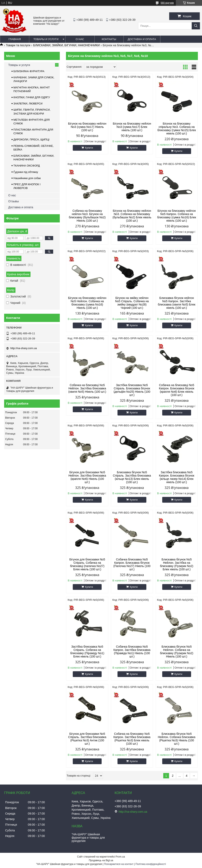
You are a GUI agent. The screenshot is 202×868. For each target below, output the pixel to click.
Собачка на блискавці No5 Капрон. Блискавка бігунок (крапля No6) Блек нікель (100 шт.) (177, 390)
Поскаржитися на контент (119, 864)
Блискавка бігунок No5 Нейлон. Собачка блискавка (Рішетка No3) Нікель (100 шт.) (177, 739)
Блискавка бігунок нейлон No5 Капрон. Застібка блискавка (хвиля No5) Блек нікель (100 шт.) (177, 303)
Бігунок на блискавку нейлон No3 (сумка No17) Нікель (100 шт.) (87, 127)
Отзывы (14, 201)
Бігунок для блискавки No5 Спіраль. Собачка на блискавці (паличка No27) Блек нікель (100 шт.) (87, 564)
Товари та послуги (18, 45)
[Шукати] (196, 26)
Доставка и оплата (142, 39)
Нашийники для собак (27, 178)
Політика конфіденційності (151, 864)
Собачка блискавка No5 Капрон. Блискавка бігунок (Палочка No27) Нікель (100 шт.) (132, 564)
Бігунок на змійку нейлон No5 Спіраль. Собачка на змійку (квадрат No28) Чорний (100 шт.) (132, 303)
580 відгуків (167, 3)
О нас (80, 39)
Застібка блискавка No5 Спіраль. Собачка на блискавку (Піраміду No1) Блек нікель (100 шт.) (87, 652)
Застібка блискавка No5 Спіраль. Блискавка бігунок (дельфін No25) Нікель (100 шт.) (132, 390)
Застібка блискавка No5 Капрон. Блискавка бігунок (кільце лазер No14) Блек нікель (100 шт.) (177, 477)
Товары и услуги (46, 39)
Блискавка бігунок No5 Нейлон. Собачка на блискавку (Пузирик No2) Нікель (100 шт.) (177, 652)
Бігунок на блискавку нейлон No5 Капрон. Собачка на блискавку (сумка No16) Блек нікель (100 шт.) (177, 216)
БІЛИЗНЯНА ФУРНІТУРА (29, 71)
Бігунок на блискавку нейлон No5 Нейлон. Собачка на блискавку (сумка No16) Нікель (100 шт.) (87, 303)
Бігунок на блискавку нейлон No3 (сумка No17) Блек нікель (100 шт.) (132, 127)
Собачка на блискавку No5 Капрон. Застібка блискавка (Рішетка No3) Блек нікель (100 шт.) (132, 739)
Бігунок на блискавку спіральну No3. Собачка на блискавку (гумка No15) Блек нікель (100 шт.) (177, 128)
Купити (89, 148)
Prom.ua (120, 857)
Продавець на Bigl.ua (101, 860)
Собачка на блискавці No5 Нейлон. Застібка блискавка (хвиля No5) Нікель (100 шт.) (87, 388)
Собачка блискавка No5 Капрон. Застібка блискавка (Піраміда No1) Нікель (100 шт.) (132, 652)
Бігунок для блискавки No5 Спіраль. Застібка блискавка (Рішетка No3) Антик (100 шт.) (87, 739)
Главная (15, 39)
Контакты (109, 39)
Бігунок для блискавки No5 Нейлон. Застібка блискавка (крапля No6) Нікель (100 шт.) (87, 477)
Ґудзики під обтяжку (26, 172)
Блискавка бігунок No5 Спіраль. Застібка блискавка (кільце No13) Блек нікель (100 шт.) (132, 477)
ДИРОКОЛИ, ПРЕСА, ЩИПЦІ (31, 139)
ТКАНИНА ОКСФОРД (27, 166)
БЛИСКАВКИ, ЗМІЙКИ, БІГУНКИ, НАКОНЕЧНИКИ (66, 45)
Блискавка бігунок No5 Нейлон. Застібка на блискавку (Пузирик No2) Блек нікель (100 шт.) (177, 564)
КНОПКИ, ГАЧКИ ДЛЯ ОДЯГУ (32, 97)
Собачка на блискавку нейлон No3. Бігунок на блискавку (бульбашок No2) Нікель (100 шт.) (87, 216)
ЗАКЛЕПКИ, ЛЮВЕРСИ (28, 104)
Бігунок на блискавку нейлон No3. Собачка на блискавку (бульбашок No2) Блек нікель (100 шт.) (132, 216)
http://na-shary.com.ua (23, 348)
